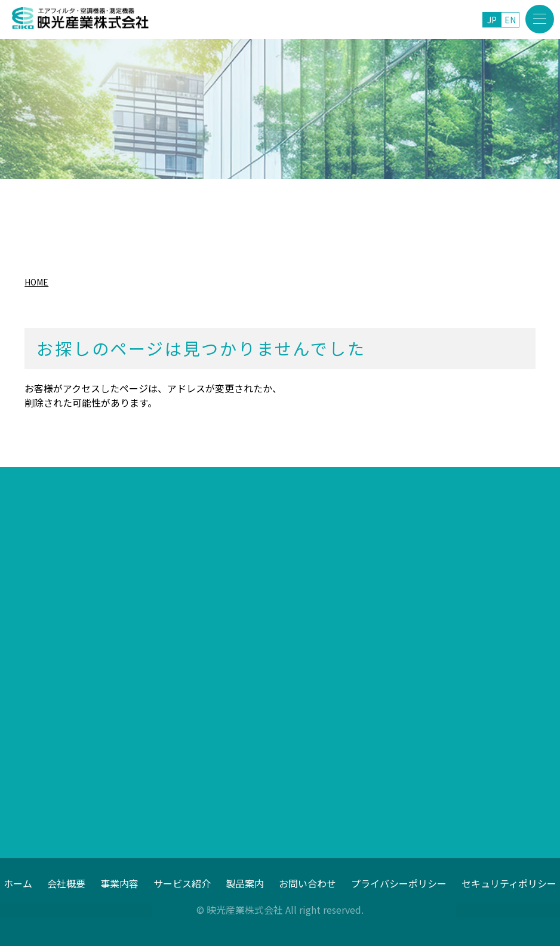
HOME (36, 282)
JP (492, 20)
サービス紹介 (182, 883)
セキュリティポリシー (509, 883)
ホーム (18, 883)
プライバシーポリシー (399, 883)
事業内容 (119, 883)
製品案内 (245, 883)
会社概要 (66, 883)
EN (510, 20)
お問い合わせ (307, 883)
